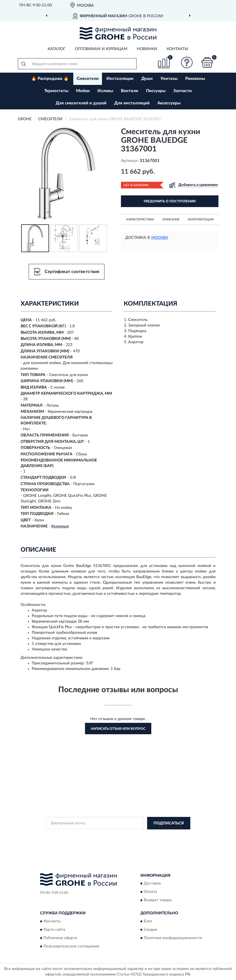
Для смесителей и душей (81, 103)
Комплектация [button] (201, 219)
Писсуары (156, 91)
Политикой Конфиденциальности (145, 836)
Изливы (105, 91)
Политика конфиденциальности (173, 938)
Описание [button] (171, 219)
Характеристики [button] (140, 219)
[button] (187, 62)
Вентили (130, 91)
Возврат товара (158, 900)
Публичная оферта (60, 938)
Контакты (177, 49)
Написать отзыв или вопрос (118, 729)
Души (147, 79)
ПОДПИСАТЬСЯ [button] (169, 823)
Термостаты (56, 91)
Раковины (195, 79)
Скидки (150, 930)
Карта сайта (54, 930)
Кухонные (60, 526)
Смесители (88, 79)
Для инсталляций (132, 103)
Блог (148, 921)
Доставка (152, 884)
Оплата (150, 892)
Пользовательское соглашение (71, 946)
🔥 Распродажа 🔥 (50, 79)
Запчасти (183, 91)
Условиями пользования (113, 841)
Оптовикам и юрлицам (101, 49)
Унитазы (169, 79)
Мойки (83, 91)
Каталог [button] (57, 49)
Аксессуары (169, 103)
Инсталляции (120, 79)
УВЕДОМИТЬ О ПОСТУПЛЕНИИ (170, 201)
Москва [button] (160, 238)
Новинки (147, 49)
